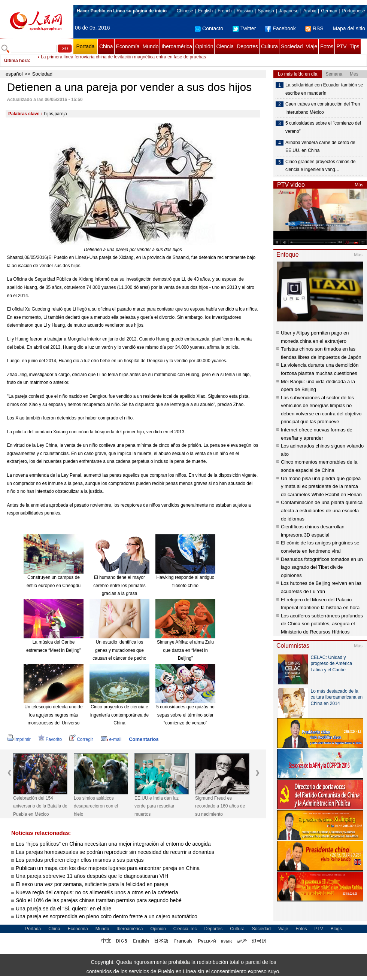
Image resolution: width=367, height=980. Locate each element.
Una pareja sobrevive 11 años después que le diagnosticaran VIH (92, 876)
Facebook (280, 28)
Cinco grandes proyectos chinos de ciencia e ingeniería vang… (320, 166)
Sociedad (292, 46)
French (225, 11)
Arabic (310, 11)
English (205, 11)
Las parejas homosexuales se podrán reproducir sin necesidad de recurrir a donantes (115, 852)
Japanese (289, 11)
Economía (128, 46)
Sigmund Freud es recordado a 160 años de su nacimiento (220, 806)
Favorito (50, 739)
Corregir (81, 739)
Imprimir (19, 739)
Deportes (247, 46)
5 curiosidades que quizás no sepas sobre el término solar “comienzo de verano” (185, 715)
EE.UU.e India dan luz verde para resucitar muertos (157, 806)
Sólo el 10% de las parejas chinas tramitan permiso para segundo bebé (99, 900)
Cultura (269, 46)
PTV (341, 46)
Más (359, 185)
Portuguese (354, 11)
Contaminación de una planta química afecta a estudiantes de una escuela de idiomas (322, 510)
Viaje (311, 46)
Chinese (185, 11)
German (329, 11)
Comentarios (144, 739)
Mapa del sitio (349, 28)
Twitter (244, 28)
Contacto (209, 28)
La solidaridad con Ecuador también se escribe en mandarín (324, 89)
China (106, 46)
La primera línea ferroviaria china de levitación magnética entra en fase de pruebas (123, 61)
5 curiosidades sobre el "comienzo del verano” (323, 127)
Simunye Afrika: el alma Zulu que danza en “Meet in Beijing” (185, 650)
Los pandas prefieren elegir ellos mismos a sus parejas (80, 860)
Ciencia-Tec (185, 929)
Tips (355, 46)
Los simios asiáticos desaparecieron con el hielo (96, 806)
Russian (245, 11)
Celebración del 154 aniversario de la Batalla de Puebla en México (40, 806)
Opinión (204, 46)
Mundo (151, 46)
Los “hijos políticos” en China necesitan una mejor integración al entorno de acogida (113, 844)
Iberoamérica (177, 46)
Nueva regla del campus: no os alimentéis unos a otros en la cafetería (98, 892)
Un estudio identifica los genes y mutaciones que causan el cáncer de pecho (119, 650)
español (14, 74)
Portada (85, 46)
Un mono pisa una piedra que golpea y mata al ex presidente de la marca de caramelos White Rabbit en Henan (321, 486)
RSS (314, 28)
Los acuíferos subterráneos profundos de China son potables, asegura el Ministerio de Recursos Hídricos (322, 624)
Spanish (266, 11)
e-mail (111, 739)
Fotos (327, 46)
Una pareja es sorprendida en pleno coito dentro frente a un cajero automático (107, 916)
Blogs (336, 929)
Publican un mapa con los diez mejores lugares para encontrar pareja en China (108, 868)
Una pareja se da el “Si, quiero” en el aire (63, 909)
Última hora (16, 61)
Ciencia (225, 46)
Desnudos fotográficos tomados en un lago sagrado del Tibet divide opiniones (322, 567)
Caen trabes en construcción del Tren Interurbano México (323, 108)
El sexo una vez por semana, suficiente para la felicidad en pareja (92, 884)
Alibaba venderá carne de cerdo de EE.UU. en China (320, 147)
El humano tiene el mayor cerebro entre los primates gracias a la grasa (119, 585)
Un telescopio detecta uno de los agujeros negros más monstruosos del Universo (53, 715)
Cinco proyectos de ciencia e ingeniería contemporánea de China (119, 715)
